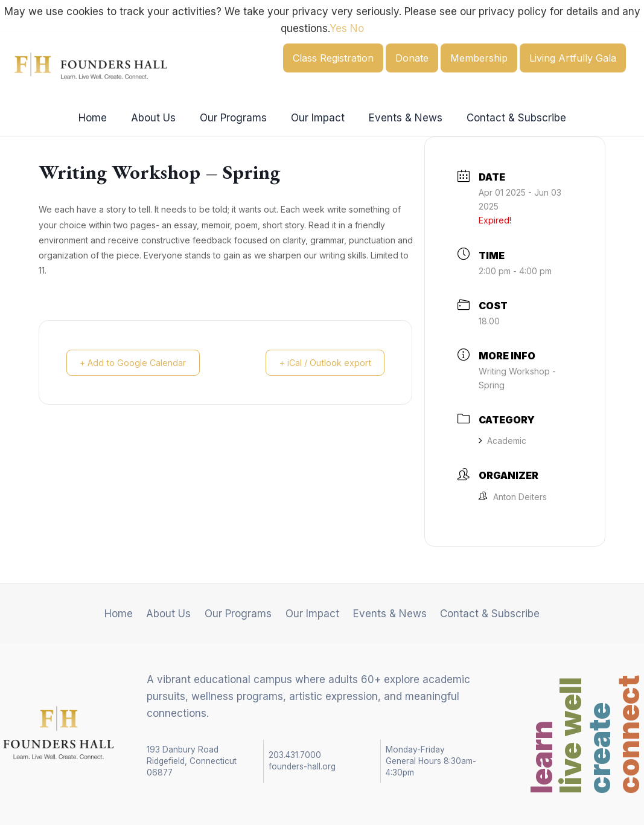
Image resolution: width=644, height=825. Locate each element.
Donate (412, 58)
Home (102, 118)
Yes (338, 28)
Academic (502, 441)
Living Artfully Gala (573, 58)
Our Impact (316, 118)
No (357, 28)
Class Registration (333, 58)
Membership (479, 58)
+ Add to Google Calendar (138, 363)
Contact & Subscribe (507, 118)
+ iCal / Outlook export (320, 363)
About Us (159, 118)
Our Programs (235, 118)
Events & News (400, 118)
